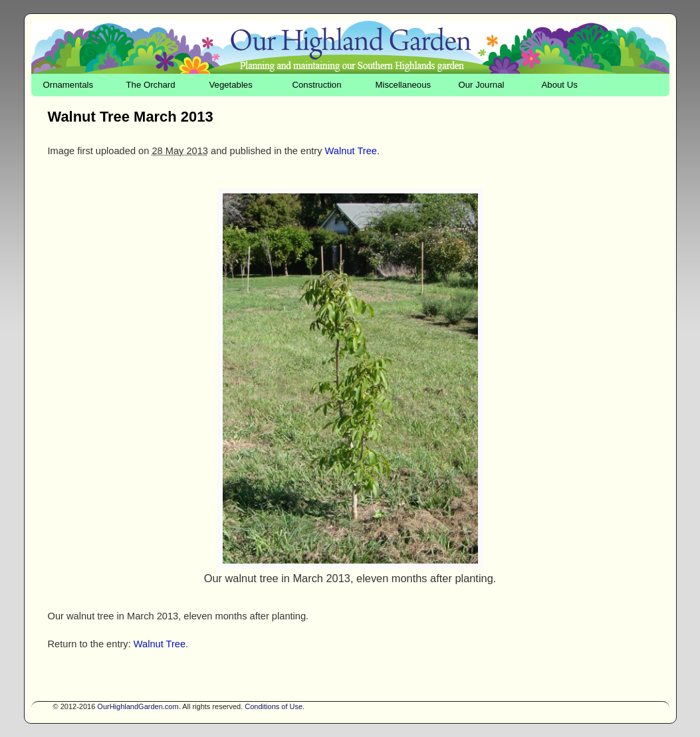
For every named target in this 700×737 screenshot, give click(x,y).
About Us (560, 85)
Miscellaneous (404, 85)
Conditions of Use (274, 706)
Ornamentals (68, 85)
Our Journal (482, 85)
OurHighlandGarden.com (138, 706)
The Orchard (151, 85)
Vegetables (231, 85)
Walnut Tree (351, 151)
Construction (317, 85)
